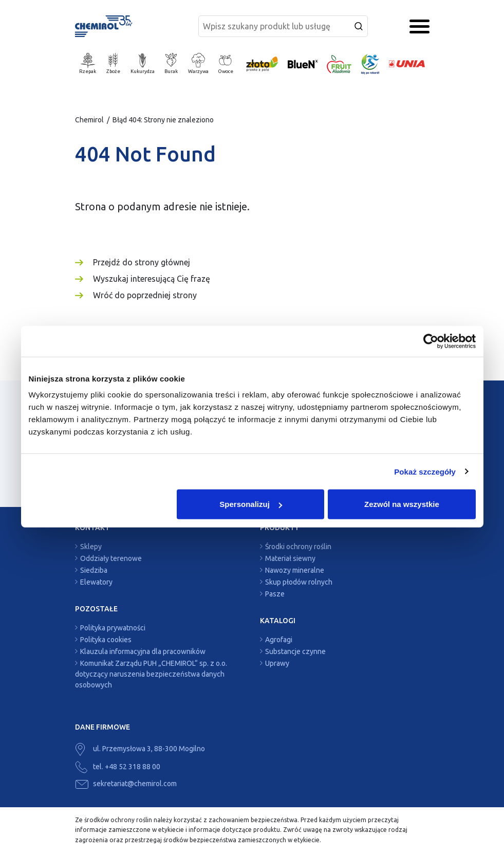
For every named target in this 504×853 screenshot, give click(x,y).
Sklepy (91, 547)
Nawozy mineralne (295, 570)
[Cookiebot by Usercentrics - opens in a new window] (431, 341)
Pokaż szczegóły (425, 471)
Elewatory (96, 582)
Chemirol (89, 120)
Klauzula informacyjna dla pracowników (143, 651)
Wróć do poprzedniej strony (145, 295)
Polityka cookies (106, 640)
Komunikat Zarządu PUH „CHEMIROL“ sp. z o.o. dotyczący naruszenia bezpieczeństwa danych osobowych (151, 674)
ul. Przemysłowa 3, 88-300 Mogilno (140, 749)
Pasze (275, 594)
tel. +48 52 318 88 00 (118, 767)
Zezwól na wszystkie (402, 504)
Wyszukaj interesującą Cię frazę (152, 279)
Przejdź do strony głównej (142, 262)
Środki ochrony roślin (298, 547)
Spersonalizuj (251, 504)
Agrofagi (279, 640)
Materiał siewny (290, 558)
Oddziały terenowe (111, 558)
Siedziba (94, 570)
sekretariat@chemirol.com (126, 784)
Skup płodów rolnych (299, 582)
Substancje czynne (295, 651)
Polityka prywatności (113, 628)
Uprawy (277, 663)
